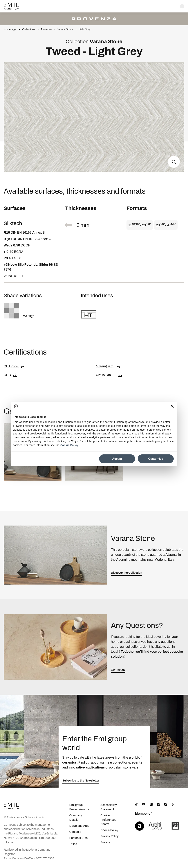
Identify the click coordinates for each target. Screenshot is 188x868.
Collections (29, 29)
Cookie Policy (69, 445)
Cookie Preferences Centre (108, 820)
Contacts (75, 832)
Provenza (46, 29)
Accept (117, 459)
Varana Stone (65, 29)
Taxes (73, 844)
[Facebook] (158, 804)
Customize (156, 459)
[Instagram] (166, 804)
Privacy (105, 842)
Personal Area (78, 838)
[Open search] (182, 6)
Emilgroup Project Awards (79, 807)
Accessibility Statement (109, 807)
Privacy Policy (110, 836)
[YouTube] (144, 804)
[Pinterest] (173, 804)
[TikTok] (136, 804)
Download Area (79, 826)
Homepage (10, 29)
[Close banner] (172, 406)
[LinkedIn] (151, 804)
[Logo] (11, 6)
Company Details (76, 818)
